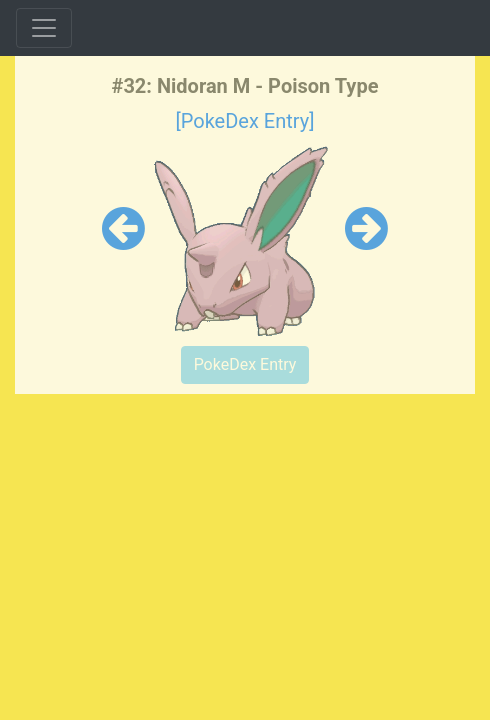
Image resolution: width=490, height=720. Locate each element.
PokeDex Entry (245, 364)
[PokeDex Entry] (244, 121)
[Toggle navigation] (44, 28)
